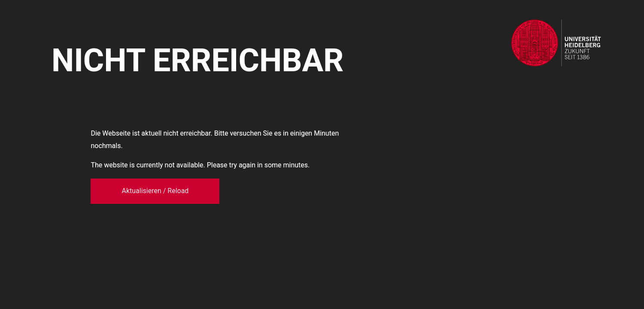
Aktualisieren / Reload (155, 191)
